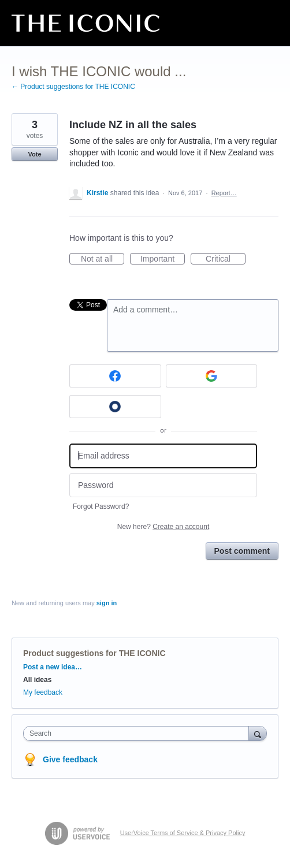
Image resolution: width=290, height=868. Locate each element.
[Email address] (163, 456)
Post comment (242, 551)
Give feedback (70, 759)
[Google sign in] (212, 376)
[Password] (163, 485)
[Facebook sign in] (115, 376)
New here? (163, 527)
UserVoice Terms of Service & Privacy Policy (183, 833)
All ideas (37, 680)
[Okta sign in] (115, 407)
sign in (107, 603)
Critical (226, 259)
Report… (224, 193)
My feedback (43, 692)
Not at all (103, 259)
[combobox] (139, 733)
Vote (34, 154)
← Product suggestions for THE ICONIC (73, 87)
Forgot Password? (101, 506)
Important (163, 259)
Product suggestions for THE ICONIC (94, 653)
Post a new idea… (53, 667)
